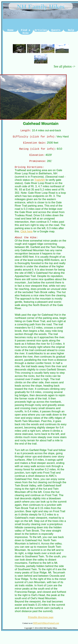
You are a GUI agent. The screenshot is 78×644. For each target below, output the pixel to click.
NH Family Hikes (41, 7)
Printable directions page (41, 620)
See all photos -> (64, 66)
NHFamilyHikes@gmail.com (46, 626)
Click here (27, 234)
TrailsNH (40, 182)
